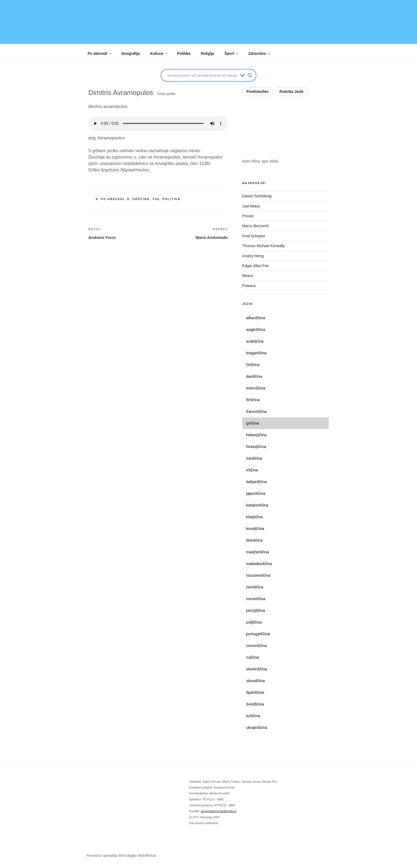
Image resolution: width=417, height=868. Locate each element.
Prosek (248, 216)
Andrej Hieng (253, 256)
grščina (141, 199)
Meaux (248, 276)
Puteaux (249, 286)
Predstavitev (258, 92)
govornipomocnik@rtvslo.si (219, 811)
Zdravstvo (260, 53)
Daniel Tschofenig (257, 196)
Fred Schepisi (254, 236)
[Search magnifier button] (250, 75)
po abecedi (113, 199)
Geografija (130, 53)
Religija (207, 53)
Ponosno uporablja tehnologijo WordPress (121, 855)
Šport (232, 53)
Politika (184, 53)
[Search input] (202, 75)
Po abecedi (100, 53)
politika (171, 199)
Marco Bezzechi (256, 226)
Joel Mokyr (251, 206)
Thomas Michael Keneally (264, 246)
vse (156, 199)
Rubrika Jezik (291, 92)
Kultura (159, 53)
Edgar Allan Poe (256, 266)
